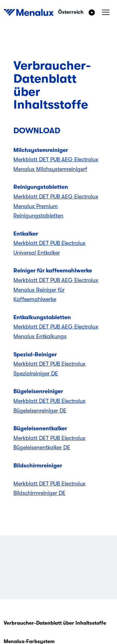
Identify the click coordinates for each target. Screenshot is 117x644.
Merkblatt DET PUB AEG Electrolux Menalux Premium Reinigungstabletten (56, 206)
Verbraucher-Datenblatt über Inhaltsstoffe (55, 623)
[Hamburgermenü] (106, 12)
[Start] (29, 12)
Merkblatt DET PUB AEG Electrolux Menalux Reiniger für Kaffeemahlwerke (56, 290)
